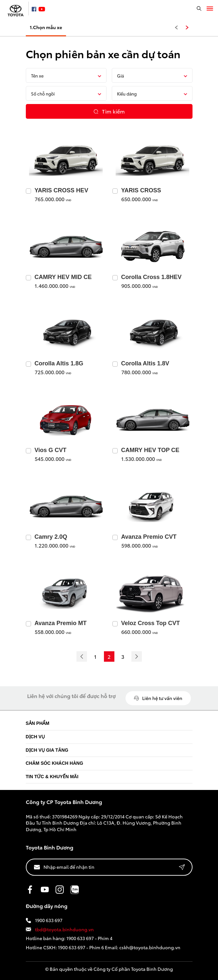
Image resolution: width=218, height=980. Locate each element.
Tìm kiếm (109, 111)
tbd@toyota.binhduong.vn (60, 929)
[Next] (137, 656)
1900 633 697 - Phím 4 (89, 938)
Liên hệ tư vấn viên (158, 698)
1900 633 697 (44, 920)
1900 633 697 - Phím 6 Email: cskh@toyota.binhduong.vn (119, 947)
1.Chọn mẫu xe (46, 27)
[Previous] (82, 656)
